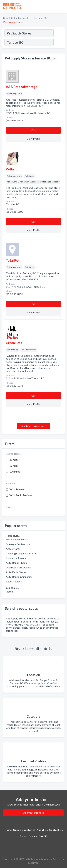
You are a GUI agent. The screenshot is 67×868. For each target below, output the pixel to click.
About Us (42, 830)
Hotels (10, 592)
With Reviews (17, 489)
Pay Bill (43, 836)
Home (8, 830)
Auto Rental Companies (19, 577)
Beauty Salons (14, 581)
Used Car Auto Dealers (19, 567)
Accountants (13, 549)
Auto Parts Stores (16, 572)
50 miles (14, 466)
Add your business (34, 813)
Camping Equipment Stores (21, 553)
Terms (24, 836)
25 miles (14, 460)
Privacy (33, 836)
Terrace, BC (40, 18)
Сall (33, 130)
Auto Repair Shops (16, 563)
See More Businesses (33, 426)
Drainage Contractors (18, 544)
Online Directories (24, 830)
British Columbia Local (15, 18)
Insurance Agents (16, 558)
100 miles (15, 472)
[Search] (59, 43)
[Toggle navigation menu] (62, 6)
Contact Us (56, 830)
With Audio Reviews (21, 495)
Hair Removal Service (18, 539)
